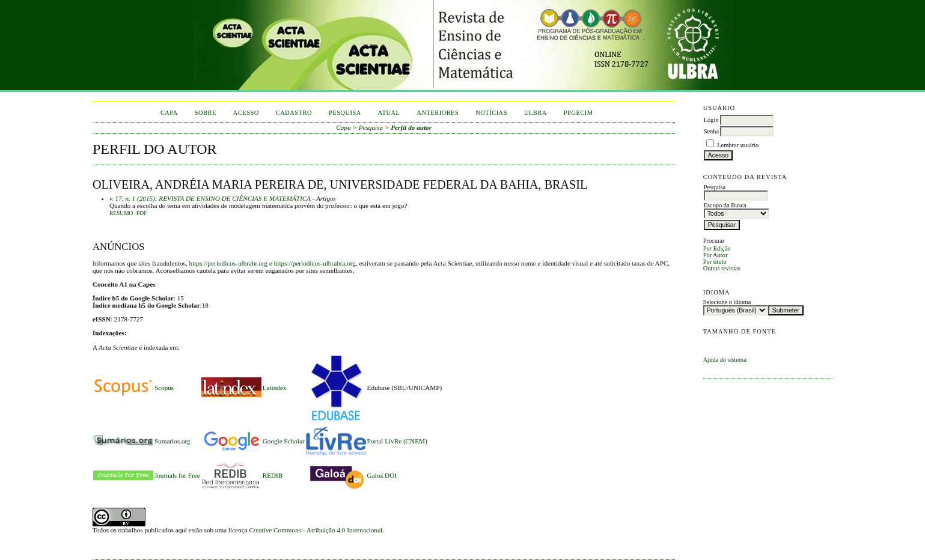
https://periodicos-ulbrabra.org (315, 263)
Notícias (491, 113)
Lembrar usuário (738, 145)
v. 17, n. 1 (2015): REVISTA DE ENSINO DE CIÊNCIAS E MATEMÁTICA (210, 198)
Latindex (275, 388)
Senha (711, 131)
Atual (389, 113)
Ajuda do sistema (725, 360)
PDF (142, 213)
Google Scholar (284, 441)
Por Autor (716, 255)
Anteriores (438, 113)
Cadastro (294, 113)
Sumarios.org (172, 441)
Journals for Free (177, 475)
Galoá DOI (382, 475)
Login (711, 120)
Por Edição (717, 248)
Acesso (246, 113)
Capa (169, 113)
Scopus (164, 388)
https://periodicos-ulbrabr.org (229, 263)
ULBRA (536, 113)
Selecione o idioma (727, 302)
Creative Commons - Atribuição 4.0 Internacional (316, 530)
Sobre (206, 113)
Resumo (121, 213)
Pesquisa (345, 113)
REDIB (273, 475)
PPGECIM (579, 113)
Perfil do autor (411, 127)
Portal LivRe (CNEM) (397, 441)
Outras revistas (722, 268)
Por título (715, 262)
